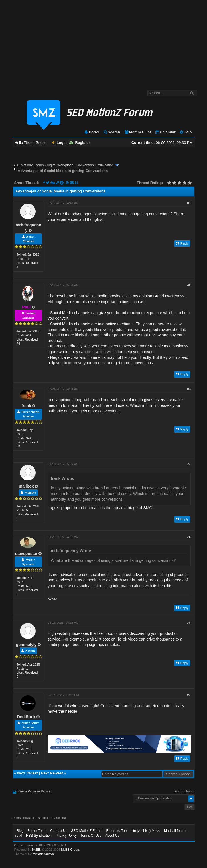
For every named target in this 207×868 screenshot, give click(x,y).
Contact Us (59, 831)
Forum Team (37, 831)
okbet (52, 599)
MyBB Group (70, 850)
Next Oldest (27, 773)
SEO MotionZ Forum (28, 165)
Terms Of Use (91, 836)
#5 (189, 537)
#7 (189, 695)
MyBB (36, 850)
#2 (189, 285)
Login (59, 143)
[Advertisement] (103, 42)
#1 (189, 203)
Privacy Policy (66, 836)
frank (26, 406)
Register (80, 143)
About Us (112, 836)
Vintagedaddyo (43, 854)
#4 (189, 464)
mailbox (26, 486)
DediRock (26, 717)
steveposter (26, 554)
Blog (20, 831)
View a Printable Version (35, 791)
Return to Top (116, 831)
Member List (138, 132)
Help (185, 132)
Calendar (165, 132)
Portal (92, 132)
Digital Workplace (60, 165)
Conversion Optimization (95, 165)
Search (112, 132)
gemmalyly (26, 645)
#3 (189, 389)
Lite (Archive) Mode (145, 831)
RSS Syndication (39, 836)
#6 (189, 623)
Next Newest (52, 773)
